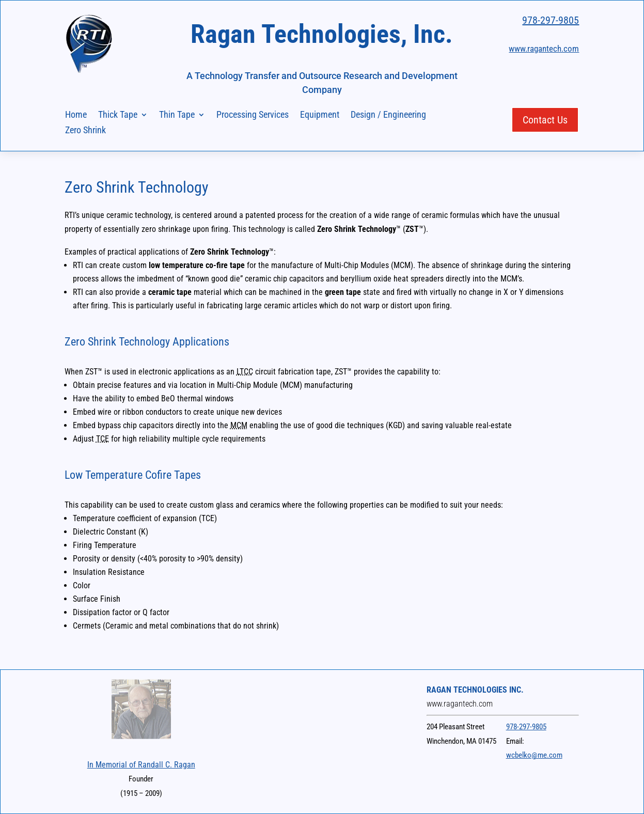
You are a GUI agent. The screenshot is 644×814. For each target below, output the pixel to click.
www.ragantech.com (544, 49)
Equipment (320, 115)
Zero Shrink (85, 131)
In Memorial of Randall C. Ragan (141, 765)
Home (76, 115)
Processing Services (253, 115)
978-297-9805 (551, 20)
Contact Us (545, 120)
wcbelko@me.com (534, 755)
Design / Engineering (388, 115)
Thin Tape (177, 115)
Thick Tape (118, 115)
